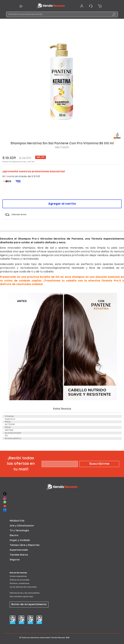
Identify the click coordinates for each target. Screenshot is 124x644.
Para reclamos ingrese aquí (21, 597)
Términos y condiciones (20, 584)
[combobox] (62, 14)
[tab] (62, 521)
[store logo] (51, 6)
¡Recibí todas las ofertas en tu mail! (21, 464)
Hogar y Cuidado (20, 540)
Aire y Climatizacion (22, 526)
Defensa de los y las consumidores (25, 593)
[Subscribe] (99, 464)
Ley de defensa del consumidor (23, 587)
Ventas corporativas (18, 576)
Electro (14, 535)
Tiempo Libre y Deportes (25, 545)
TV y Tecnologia (19, 531)
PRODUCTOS (17, 521)
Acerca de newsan (18, 573)
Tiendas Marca (19, 555)
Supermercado (19, 550)
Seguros (15, 560)
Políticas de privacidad (19, 580)
